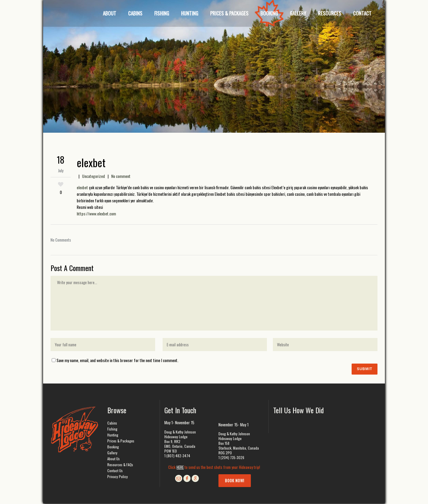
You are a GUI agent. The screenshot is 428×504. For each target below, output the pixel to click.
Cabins (112, 424)
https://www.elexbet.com (96, 213)
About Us (114, 459)
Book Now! (235, 481)
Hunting (113, 435)
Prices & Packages (121, 441)
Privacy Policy (118, 477)
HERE (180, 468)
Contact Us (115, 471)
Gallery (112, 453)
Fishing (112, 429)
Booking (113, 447)
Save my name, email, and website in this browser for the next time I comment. (117, 360)
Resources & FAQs (120, 465)
